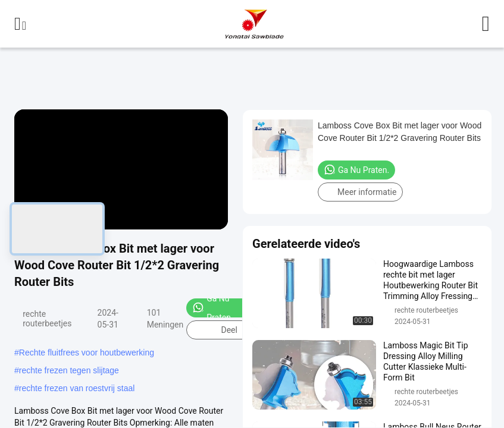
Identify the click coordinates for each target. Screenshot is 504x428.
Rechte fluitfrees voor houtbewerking (87, 353)
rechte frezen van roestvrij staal (77, 388)
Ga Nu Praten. (212, 308)
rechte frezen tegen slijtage (69, 370)
